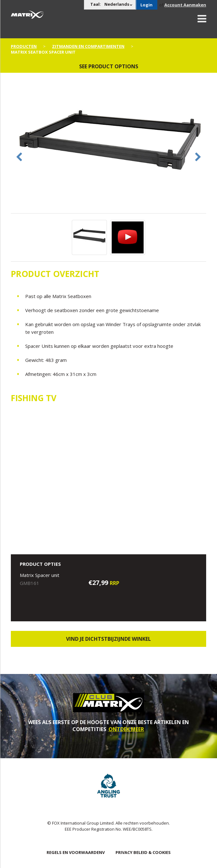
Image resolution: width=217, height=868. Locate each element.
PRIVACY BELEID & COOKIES (143, 852)
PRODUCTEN (24, 46)
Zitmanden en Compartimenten (88, 46)
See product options (109, 66)
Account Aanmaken (185, 5)
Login (146, 5)
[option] (108, 147)
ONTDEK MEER (126, 729)
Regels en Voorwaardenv (76, 852)
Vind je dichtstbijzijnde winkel (108, 639)
